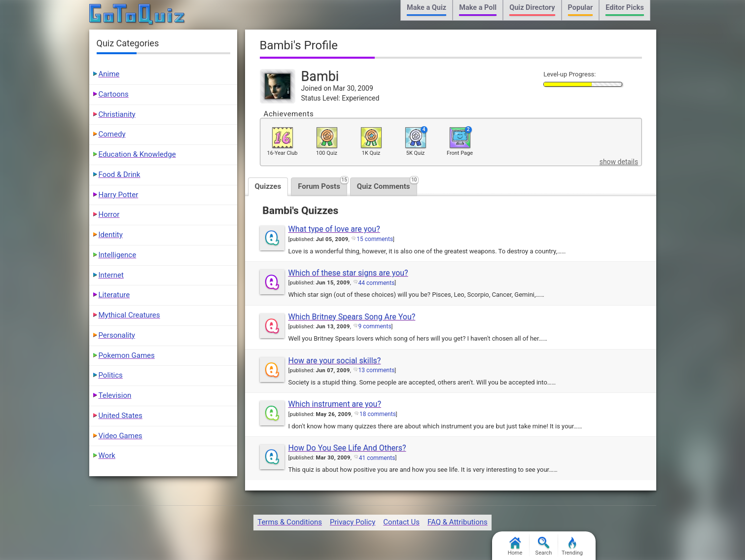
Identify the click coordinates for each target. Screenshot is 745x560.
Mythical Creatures (129, 315)
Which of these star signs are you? (348, 273)
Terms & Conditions (290, 522)
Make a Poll (478, 8)
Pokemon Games (127, 355)
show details (619, 162)
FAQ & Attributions (458, 522)
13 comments (377, 370)
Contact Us (401, 522)
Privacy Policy (353, 522)
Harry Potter (119, 195)
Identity (111, 235)
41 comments (377, 458)
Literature (114, 295)
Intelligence (118, 255)
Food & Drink (120, 175)
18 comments (378, 414)
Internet (111, 275)
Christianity (117, 114)
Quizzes (268, 186)
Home (515, 546)
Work (107, 455)
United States (121, 416)
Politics (111, 375)
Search (544, 546)
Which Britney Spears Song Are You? (352, 317)
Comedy (112, 134)
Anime (109, 74)
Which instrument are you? (335, 404)
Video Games (121, 436)
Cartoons (114, 94)
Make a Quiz (426, 8)
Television (115, 395)
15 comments (375, 239)
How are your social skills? (335, 361)
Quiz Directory (532, 8)
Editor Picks (625, 8)
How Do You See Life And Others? (347, 448)
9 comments (375, 326)
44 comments (377, 283)
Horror (109, 214)
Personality (117, 335)
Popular (581, 8)
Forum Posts (322, 184)
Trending (572, 546)
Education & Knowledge (137, 154)
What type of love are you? (334, 229)
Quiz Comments (387, 184)
